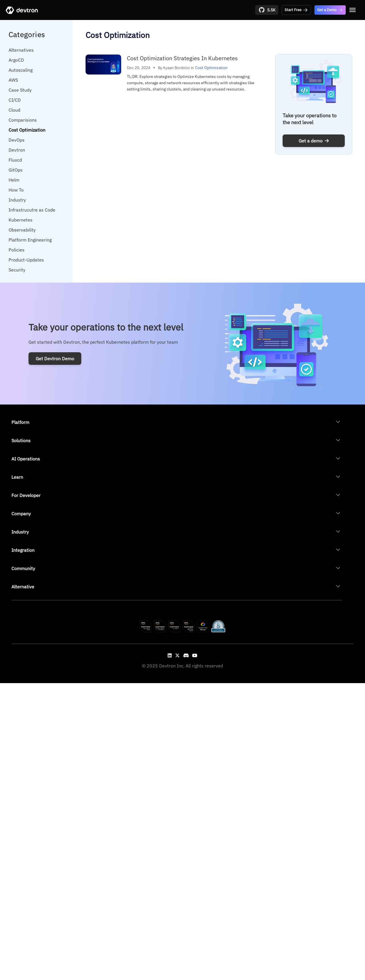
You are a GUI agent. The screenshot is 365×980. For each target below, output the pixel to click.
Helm (14, 180)
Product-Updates (26, 260)
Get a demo (314, 141)
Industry (17, 200)
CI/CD (15, 100)
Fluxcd (15, 160)
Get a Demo (330, 10)
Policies (17, 250)
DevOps (17, 140)
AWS (13, 80)
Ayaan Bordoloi (176, 68)
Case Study (20, 90)
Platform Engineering (30, 240)
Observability (22, 230)
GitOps (16, 170)
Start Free (296, 10)
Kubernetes (21, 220)
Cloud (14, 110)
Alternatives (21, 50)
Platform (20, 422)
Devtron (17, 150)
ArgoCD (16, 60)
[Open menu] (353, 10)
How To (16, 190)
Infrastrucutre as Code (32, 210)
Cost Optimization (27, 130)
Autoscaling (21, 70)
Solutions (21, 440)
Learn (17, 477)
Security (17, 270)
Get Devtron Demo (55, 359)
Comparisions (23, 120)
